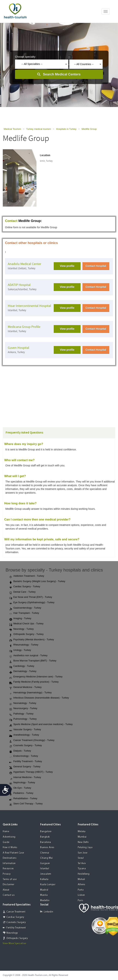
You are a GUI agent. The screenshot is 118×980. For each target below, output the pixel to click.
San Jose (83, 853)
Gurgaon (45, 863)
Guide (6, 842)
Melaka (82, 832)
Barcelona (46, 842)
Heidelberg (84, 874)
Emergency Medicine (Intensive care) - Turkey (36, 677)
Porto (81, 890)
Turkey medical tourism (39, 129)
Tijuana (82, 869)
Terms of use (10, 879)
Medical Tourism (12, 129)
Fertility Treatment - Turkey (26, 762)
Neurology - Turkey (21, 629)
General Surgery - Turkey (25, 767)
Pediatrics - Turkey (21, 793)
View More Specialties (15, 944)
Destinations (10, 858)
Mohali (82, 879)
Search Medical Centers (62, 74)
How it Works (10, 848)
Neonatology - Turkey (23, 703)
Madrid (44, 890)
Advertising (9, 837)
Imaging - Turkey (20, 619)
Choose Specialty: (25, 57)
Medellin (45, 901)
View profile (67, 266)
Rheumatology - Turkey (24, 645)
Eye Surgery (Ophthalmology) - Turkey (32, 603)
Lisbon (81, 895)
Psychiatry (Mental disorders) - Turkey (32, 640)
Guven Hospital (19, 348)
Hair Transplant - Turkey (24, 613)
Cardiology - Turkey (22, 666)
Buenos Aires (47, 848)
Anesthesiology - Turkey (24, 735)
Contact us (9, 895)
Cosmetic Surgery (16, 922)
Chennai (45, 853)
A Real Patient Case (13, 853)
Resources (8, 869)
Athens (82, 885)
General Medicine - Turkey (25, 687)
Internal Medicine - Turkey (25, 778)
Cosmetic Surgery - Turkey (26, 746)
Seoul (81, 858)
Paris (81, 901)
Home (6, 832)
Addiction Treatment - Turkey (27, 576)
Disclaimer (9, 885)
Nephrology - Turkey (22, 783)
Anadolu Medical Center (24, 264)
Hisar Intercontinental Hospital (29, 306)
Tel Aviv (82, 863)
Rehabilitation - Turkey (23, 799)
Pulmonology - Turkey (23, 719)
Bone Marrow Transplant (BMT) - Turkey (33, 661)
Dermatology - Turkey (23, 671)
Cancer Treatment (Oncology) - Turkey (32, 740)
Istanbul (45, 869)
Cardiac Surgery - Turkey (25, 587)
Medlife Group (89, 129)
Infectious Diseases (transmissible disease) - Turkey (39, 698)
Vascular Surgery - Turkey (25, 730)
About (6, 890)
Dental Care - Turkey (22, 592)
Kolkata (44, 879)
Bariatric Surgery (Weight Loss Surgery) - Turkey (37, 582)
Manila (44, 895)
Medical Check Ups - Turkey (26, 624)
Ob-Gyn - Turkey (20, 788)
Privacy (7, 874)
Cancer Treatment (16, 912)
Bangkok (45, 837)
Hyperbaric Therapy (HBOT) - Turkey (31, 772)
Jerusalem (46, 874)
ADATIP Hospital (19, 285)
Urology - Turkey (20, 650)
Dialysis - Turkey (20, 751)
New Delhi (83, 842)
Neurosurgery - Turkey (23, 709)
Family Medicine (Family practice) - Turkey (34, 682)
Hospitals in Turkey (66, 129)
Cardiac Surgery (15, 917)
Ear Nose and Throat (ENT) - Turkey (31, 597)
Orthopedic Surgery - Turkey (26, 634)
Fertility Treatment (16, 928)
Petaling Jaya (85, 848)
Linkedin (47, 912)
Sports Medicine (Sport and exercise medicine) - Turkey (41, 724)
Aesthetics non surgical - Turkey (28, 656)
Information (9, 863)
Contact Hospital (96, 266)
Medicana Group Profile (24, 327)
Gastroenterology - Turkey (25, 608)
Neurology (12, 933)
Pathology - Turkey (21, 714)
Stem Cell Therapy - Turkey (26, 804)
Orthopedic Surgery (17, 938)
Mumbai (82, 837)
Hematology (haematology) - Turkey (30, 693)
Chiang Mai (46, 858)
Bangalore (46, 832)
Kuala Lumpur (48, 885)
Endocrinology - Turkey (24, 756)
